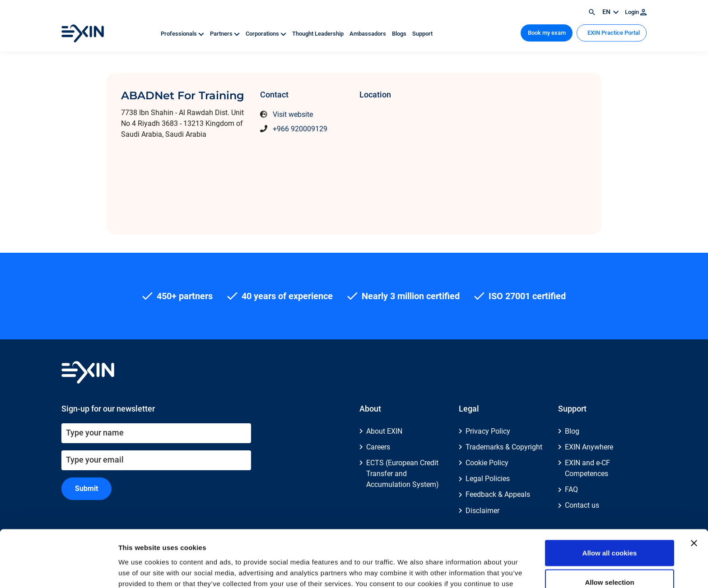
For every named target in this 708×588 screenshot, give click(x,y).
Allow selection (609, 529)
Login (636, 12)
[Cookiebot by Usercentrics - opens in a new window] (58, 570)
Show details (474, 570)
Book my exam (547, 33)
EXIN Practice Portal (613, 33)
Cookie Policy (487, 463)
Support (422, 34)
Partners (226, 34)
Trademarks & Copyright (504, 447)
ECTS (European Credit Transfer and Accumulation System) (403, 474)
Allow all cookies (610, 499)
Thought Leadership (319, 34)
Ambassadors (368, 34)
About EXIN (384, 431)
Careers (378, 447)
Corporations (267, 34)
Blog (572, 431)
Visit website (293, 114)
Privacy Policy (488, 431)
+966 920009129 (300, 129)
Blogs (400, 34)
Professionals (183, 34)
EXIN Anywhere (589, 447)
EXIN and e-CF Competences (587, 468)
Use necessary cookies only (610, 558)
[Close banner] (694, 490)
